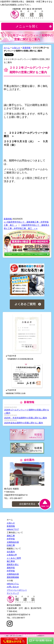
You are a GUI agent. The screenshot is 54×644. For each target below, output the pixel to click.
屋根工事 (11, 536)
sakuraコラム (13, 584)
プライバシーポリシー (17, 590)
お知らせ (16, 48)
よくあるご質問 (14, 558)
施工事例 (11, 561)
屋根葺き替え (13, 564)
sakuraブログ (13, 529)
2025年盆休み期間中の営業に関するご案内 (24, 423)
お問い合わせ (13, 587)
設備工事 (11, 545)
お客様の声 (12, 555)
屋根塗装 (11, 568)
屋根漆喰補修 (13, 577)
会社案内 (11, 552)
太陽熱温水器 (13, 542)
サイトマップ (13, 593)
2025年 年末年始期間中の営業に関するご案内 (26, 418)
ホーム (7, 48)
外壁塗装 (11, 539)
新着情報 (26, 48)
